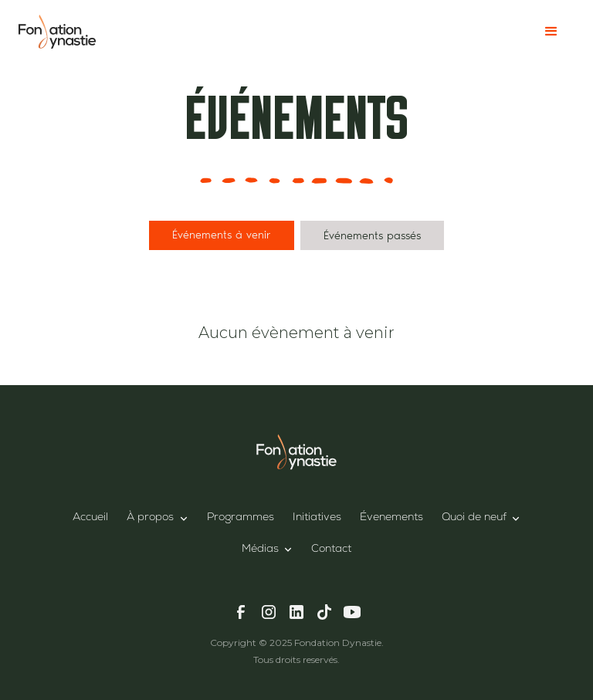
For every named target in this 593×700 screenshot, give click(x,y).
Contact (331, 550)
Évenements (391, 518)
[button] (551, 32)
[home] (57, 31)
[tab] (222, 235)
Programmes (241, 518)
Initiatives (317, 518)
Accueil (90, 518)
